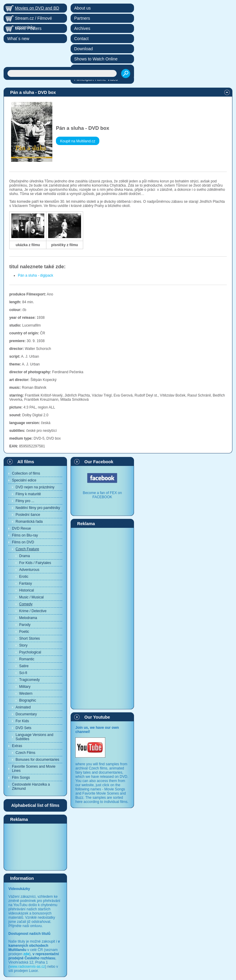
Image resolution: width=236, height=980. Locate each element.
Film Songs (21, 778)
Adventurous (29, 570)
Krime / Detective (33, 611)
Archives (82, 28)
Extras (17, 746)
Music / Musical (31, 597)
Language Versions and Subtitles (34, 737)
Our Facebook (99, 462)
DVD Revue (21, 528)
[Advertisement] (35, 847)
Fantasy (26, 583)
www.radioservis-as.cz (27, 967)
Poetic (24, 632)
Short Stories (29, 638)
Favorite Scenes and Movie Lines (34, 769)
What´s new (18, 39)
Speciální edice (24, 480)
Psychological (30, 652)
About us (82, 8)
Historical (26, 590)
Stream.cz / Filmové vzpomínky (34, 19)
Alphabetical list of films (35, 805)
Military (25, 687)
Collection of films (26, 473)
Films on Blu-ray (25, 535)
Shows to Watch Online (96, 59)
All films (26, 462)
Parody (25, 625)
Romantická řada (29, 522)
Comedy (26, 604)
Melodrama (28, 618)
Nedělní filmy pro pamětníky (38, 508)
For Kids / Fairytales (35, 563)
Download (83, 49)
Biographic (28, 700)
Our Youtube (97, 717)
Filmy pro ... (25, 501)
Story (23, 645)
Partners (82, 18)
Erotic (24, 577)
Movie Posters (28, 28)
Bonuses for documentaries (37, 760)
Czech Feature (27, 549)
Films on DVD (23, 542)
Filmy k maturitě (28, 494)
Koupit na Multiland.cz (78, 141)
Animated (23, 707)
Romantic (27, 659)
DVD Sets (23, 728)
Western (26, 694)
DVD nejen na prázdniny (35, 487)
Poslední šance (28, 515)
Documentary (26, 714)
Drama (25, 556)
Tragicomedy (29, 680)
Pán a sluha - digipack (36, 275)
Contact (81, 39)
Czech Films (25, 753)
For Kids (22, 721)
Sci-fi (23, 673)
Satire (24, 666)
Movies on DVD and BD (37, 8)
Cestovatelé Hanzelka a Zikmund (31, 787)
